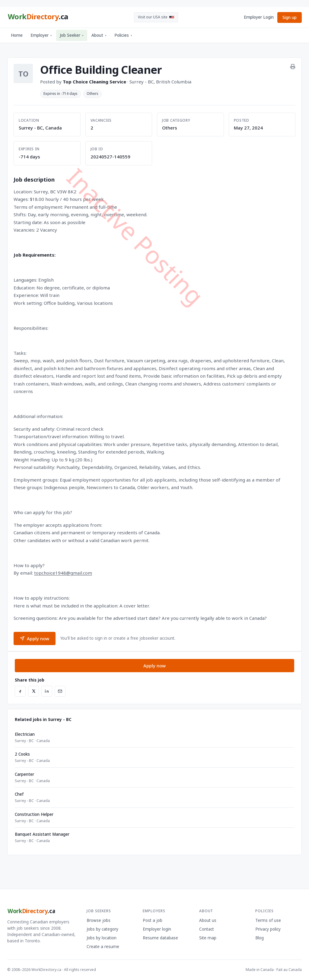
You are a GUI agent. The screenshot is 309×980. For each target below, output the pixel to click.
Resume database (160, 938)
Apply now (35, 638)
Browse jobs (99, 920)
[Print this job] (293, 67)
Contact (207, 929)
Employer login (157, 929)
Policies (123, 35)
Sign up (290, 17)
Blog (260, 938)
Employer (41, 35)
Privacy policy (268, 929)
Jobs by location (102, 938)
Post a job (153, 920)
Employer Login (259, 17)
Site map (208, 938)
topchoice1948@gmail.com (63, 573)
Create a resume (103, 947)
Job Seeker (72, 35)
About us (208, 920)
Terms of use (268, 920)
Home (17, 35)
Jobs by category (102, 929)
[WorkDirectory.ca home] (38, 17)
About (99, 35)
